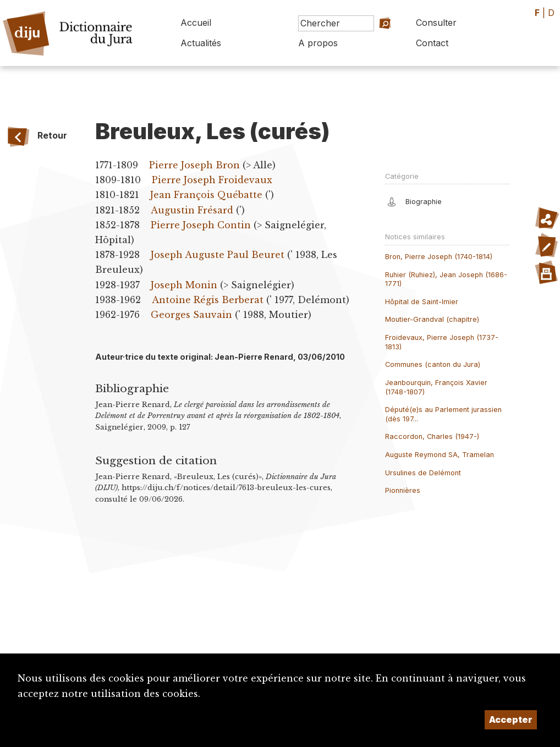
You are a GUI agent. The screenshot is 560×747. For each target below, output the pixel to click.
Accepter (511, 719)
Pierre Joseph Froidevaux (212, 180)
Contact (432, 43)
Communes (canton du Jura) (433, 364)
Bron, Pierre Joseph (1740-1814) (439, 257)
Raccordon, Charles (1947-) (432, 436)
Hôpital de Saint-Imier (422, 302)
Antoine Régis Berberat (208, 300)
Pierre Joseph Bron (194, 165)
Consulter (436, 23)
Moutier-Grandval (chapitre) (432, 319)
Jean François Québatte (206, 195)
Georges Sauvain (191, 315)
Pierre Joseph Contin (201, 225)
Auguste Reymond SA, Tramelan (440, 455)
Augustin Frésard (192, 210)
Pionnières (403, 490)
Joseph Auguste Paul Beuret (218, 255)
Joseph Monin (184, 285)
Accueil (196, 23)
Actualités (201, 43)
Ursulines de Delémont (423, 473)
